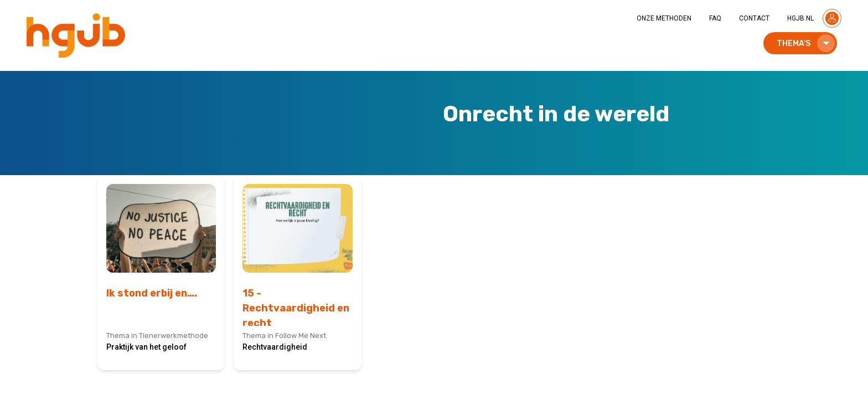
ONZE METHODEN (664, 18)
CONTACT (754, 18)
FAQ (715, 18)
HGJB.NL (800, 18)
